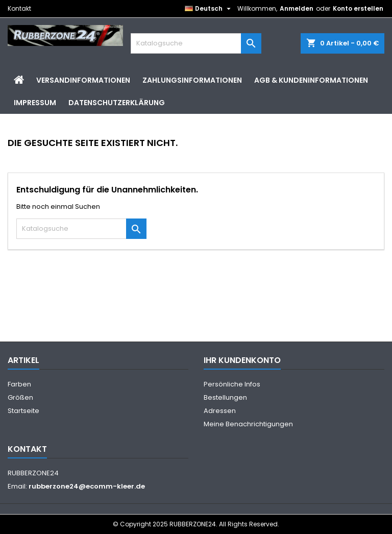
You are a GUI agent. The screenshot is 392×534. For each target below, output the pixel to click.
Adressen (220, 411)
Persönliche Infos (232, 384)
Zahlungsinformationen (192, 80)
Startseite (23, 411)
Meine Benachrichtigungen (248, 424)
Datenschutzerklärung (117, 103)
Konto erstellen (358, 8)
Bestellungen (225, 397)
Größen (20, 397)
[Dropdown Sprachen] (209, 9)
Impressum (35, 103)
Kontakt (19, 8)
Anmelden (297, 8)
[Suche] (196, 43)
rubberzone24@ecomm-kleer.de (87, 486)
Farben (19, 384)
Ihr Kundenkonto (242, 360)
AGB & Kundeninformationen (311, 80)
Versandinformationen (83, 80)
